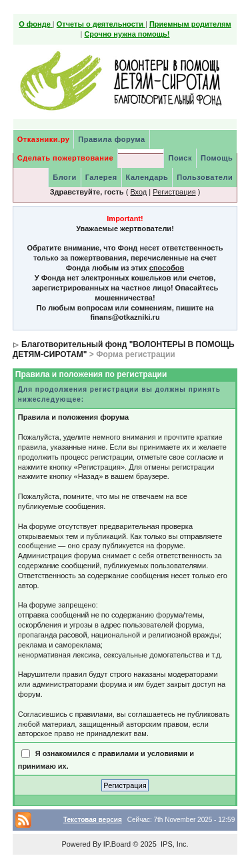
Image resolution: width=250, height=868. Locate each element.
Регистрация (174, 192)
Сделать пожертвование (65, 158)
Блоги (64, 177)
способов (167, 268)
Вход (138, 192)
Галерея (101, 177)
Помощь (217, 158)
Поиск (180, 158)
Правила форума (111, 139)
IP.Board (117, 844)
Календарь (147, 177)
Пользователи (205, 177)
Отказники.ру (44, 139)
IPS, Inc (174, 844)
